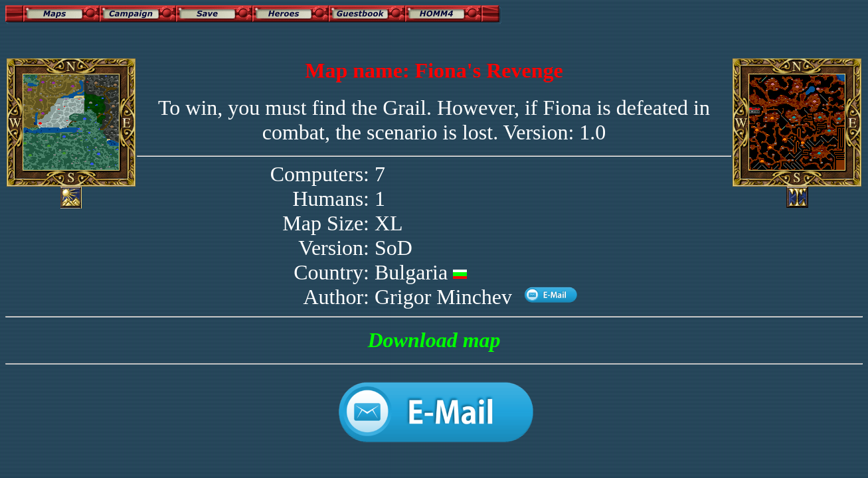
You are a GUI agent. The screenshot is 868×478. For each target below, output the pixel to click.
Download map (434, 340)
